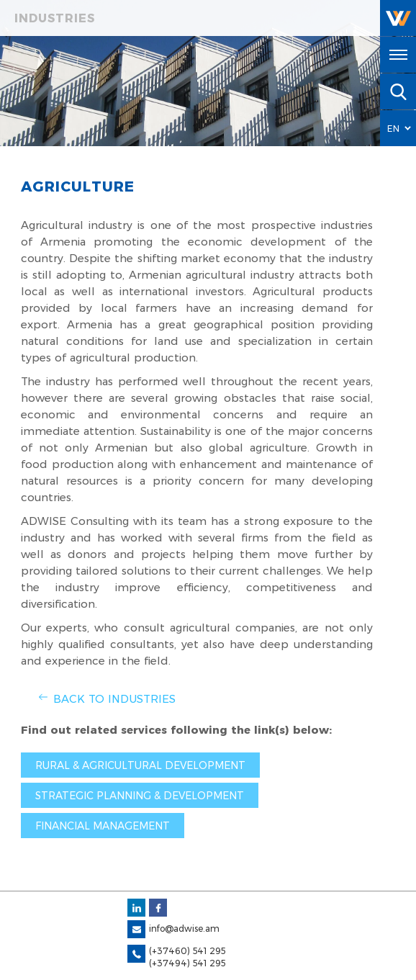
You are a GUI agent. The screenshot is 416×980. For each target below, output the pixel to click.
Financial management (103, 826)
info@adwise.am (184, 929)
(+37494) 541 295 (187, 963)
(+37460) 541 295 (187, 951)
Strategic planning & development (140, 796)
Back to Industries (114, 699)
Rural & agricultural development (140, 765)
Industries (55, 18)
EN (394, 129)
